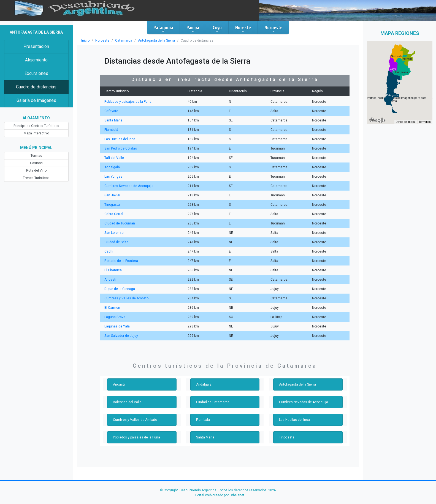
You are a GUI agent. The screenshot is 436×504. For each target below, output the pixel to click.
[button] (392, 95)
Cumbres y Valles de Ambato (126, 298)
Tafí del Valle (114, 158)
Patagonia (163, 29)
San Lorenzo (114, 233)
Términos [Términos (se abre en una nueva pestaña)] (425, 122)
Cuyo (217, 29)
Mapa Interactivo (36, 133)
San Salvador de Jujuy (121, 336)
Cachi (109, 251)
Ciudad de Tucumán (120, 223)
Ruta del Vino (36, 170)
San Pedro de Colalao (121, 148)
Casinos (36, 163)
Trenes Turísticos (36, 178)
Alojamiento (36, 60)
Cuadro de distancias (36, 87)
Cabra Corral (114, 214)
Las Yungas (113, 177)
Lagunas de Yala (117, 326)
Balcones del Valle (127, 402)
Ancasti (110, 280)
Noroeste (273, 29)
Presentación (36, 46)
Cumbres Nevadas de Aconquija (129, 186)
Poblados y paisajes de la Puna (128, 102)
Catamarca (124, 40)
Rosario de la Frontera (121, 261)
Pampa (193, 29)
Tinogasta (112, 205)
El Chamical (113, 270)
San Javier (112, 195)
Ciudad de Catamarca (213, 402)
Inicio (85, 40)
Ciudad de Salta (116, 242)
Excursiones (36, 73)
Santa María (113, 120)
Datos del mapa (406, 122)
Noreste (243, 29)
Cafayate (111, 111)
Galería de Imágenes (36, 100)
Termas (36, 156)
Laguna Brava (115, 317)
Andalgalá (112, 167)
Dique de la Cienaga (120, 289)
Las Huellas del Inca (120, 139)
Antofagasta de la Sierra (156, 40)
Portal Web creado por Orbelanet (220, 495)
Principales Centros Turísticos (36, 126)
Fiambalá (111, 130)
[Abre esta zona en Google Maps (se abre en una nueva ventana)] (377, 120)
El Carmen (112, 308)
